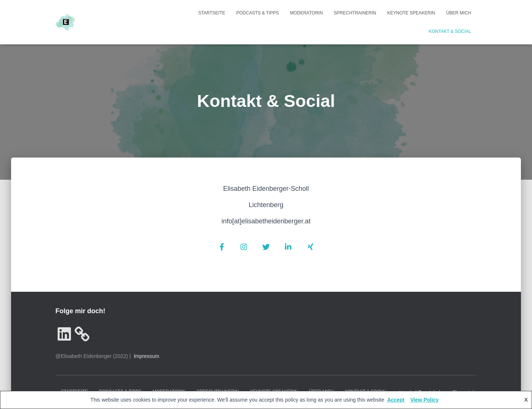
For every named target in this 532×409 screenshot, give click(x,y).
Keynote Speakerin (411, 13)
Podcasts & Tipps (258, 13)
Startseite (212, 13)
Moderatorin (306, 13)
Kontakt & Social (450, 31)
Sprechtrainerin (355, 13)
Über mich (459, 13)
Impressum (146, 356)
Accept (396, 400)
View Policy (425, 400)
